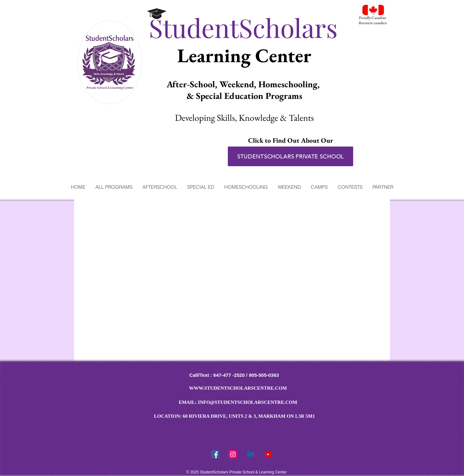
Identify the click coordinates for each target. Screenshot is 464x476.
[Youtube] (268, 454)
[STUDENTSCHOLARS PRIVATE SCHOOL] (290, 156)
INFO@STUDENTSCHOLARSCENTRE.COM (247, 402)
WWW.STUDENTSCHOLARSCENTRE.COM (238, 388)
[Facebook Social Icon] (215, 454)
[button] (114, 187)
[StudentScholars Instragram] (233, 454)
